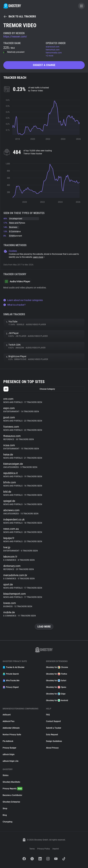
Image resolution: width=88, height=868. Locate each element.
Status (6, 775)
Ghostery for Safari (56, 681)
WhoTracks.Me (11, 681)
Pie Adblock (8, 741)
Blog (5, 815)
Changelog (8, 822)
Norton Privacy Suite (12, 735)
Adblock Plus (9, 721)
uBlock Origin (9, 754)
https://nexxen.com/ (15, 37)
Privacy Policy (44, 849)
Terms (32, 849)
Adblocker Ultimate (11, 728)
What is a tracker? (14, 305)
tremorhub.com (53, 50)
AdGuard (7, 715)
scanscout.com (53, 47)
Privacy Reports (13, 789)
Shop (5, 808)
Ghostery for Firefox (57, 674)
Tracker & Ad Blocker (14, 667)
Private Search (11, 674)
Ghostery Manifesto (11, 782)
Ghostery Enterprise (11, 802)
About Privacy (52, 748)
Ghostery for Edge (56, 694)
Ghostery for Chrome (57, 667)
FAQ (48, 715)
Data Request (52, 735)
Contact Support (53, 721)
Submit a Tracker (54, 728)
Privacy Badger (9, 748)
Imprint (56, 849)
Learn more (39, 257)
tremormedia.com (54, 53)
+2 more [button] (49, 56)
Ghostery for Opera (56, 687)
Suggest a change (44, 65)
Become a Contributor (12, 795)
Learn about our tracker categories (23, 300)
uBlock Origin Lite (10, 761)
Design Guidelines (54, 741)
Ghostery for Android (57, 700)
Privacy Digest (11, 687)
